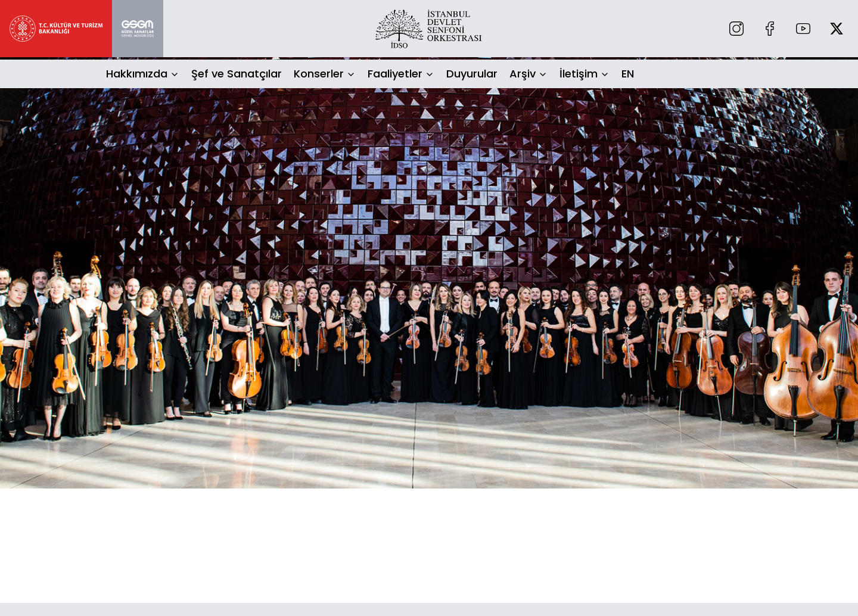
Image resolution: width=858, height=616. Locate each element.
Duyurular (472, 74)
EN (628, 74)
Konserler (319, 74)
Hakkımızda (137, 74)
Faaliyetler (395, 74)
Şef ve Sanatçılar (237, 74)
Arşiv (523, 74)
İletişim (579, 74)
